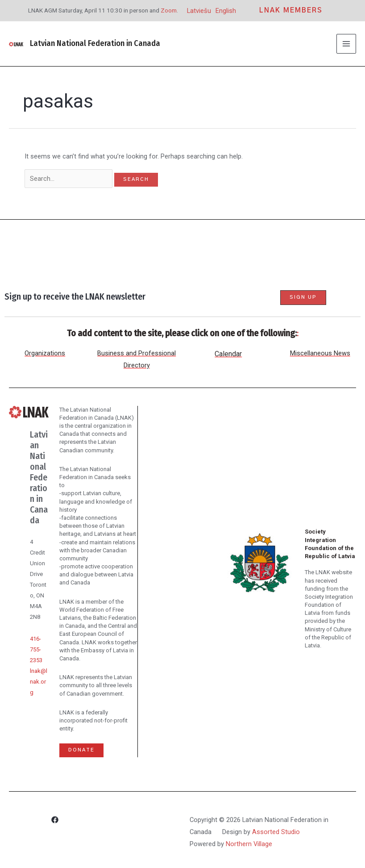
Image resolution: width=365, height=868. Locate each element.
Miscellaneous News (320, 353)
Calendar (228, 354)
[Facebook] (55, 821)
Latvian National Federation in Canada (95, 43)
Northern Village (249, 844)
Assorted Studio (276, 832)
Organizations (45, 353)
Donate (81, 750)
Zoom (169, 10)
